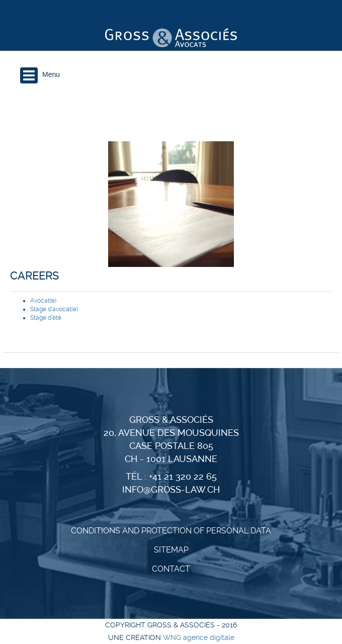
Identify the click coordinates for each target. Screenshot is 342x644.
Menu (51, 74)
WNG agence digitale (199, 637)
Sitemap (171, 550)
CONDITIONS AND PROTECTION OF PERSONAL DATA (171, 531)
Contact (171, 569)
